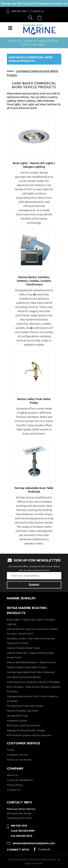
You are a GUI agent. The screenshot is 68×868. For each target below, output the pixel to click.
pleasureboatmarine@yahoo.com (34, 843)
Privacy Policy (15, 785)
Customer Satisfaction (20, 780)
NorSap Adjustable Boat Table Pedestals (31, 672)
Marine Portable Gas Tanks (22, 711)
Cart (40, 18)
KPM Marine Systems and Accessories (29, 735)
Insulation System (17, 720)
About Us (12, 775)
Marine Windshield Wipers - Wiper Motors (31, 662)
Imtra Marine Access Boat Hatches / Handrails (33, 682)
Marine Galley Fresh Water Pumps (27, 667)
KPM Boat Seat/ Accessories (24, 725)
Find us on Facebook (19, 760)
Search (31, 18)
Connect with (18, 850)
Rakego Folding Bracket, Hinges (26, 730)
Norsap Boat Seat (17, 716)
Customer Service (18, 755)
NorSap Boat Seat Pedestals (24, 677)
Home (11, 750)
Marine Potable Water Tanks (23, 648)
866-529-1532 (19, 11)
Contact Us (37, 11)
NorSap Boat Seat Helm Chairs (25, 706)
